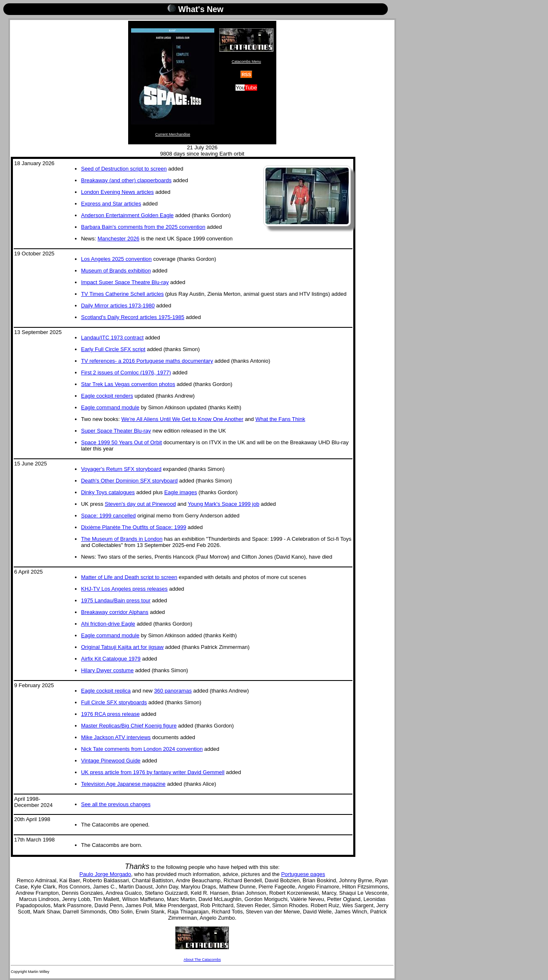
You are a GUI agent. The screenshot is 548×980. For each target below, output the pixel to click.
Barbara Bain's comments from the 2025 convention (143, 227)
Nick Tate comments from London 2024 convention (142, 749)
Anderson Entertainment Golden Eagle (128, 215)
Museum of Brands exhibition (116, 271)
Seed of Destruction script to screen (124, 169)
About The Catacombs (202, 944)
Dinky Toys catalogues (108, 492)
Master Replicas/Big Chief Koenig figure (129, 726)
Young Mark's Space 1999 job (223, 504)
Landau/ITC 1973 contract (112, 338)
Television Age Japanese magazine (123, 784)
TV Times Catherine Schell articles (123, 294)
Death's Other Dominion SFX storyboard (129, 481)
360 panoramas (173, 691)
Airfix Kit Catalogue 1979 (111, 659)
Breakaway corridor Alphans (115, 612)
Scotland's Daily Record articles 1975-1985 (133, 317)
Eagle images (181, 492)
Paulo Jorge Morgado (105, 874)
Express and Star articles (111, 204)
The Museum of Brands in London (122, 539)
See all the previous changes (116, 804)
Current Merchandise (173, 82)
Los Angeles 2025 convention (117, 259)
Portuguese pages (303, 874)
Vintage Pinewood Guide (111, 761)
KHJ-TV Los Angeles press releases (124, 589)
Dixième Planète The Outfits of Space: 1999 (134, 527)
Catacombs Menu (246, 46)
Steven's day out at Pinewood (140, 504)
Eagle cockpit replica (106, 691)
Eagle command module (110, 407)
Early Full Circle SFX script (113, 349)
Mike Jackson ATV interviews (116, 737)
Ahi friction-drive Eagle (108, 624)
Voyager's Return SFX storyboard (121, 469)
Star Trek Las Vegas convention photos (128, 384)
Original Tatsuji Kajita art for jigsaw (122, 647)
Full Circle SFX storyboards (114, 702)
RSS (247, 74)
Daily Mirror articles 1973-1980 (118, 306)
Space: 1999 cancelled (109, 516)
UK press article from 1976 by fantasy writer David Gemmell (153, 772)
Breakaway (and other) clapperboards (126, 180)
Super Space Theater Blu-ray (116, 431)
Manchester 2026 (118, 239)
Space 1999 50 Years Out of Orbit (122, 442)
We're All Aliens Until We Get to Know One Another (182, 419)
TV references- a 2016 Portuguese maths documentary (147, 361)
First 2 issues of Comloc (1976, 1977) (126, 372)
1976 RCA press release (110, 714)
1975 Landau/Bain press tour (116, 600)
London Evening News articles (118, 192)
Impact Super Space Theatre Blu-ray (125, 282)
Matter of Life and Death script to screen (129, 577)
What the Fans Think (280, 419)
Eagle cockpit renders (107, 396)
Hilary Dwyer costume (107, 670)
